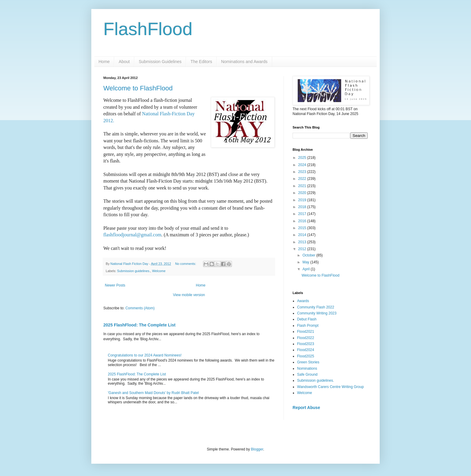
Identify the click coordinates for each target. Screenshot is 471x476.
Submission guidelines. (134, 271)
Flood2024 (306, 350)
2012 (303, 249)
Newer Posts (115, 285)
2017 (303, 214)
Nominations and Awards (244, 62)
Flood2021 (306, 332)
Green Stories (308, 362)
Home (104, 62)
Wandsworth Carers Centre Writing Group (330, 387)
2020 (303, 193)
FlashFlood (148, 29)
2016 (303, 221)
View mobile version (189, 295)
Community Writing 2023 (317, 313)
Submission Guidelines (160, 62)
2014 (303, 235)
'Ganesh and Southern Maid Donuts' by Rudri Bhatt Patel (153, 393)
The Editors (201, 62)
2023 (303, 172)
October (309, 255)
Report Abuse (306, 408)
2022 (303, 179)
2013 (303, 242)
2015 (303, 228)
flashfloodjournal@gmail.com (132, 235)
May (306, 262)
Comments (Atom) (140, 308)
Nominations (307, 368)
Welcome (159, 271)
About (124, 62)
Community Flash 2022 (316, 307)
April (307, 269)
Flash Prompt (308, 326)
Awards (303, 301)
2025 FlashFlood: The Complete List (139, 325)
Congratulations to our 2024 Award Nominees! (145, 355)
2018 (303, 207)
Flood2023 (306, 344)
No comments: (186, 264)
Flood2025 (306, 356)
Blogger (257, 449)
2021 (303, 186)
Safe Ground (307, 374)
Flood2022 (306, 338)
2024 (303, 165)
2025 (303, 158)
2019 (303, 200)
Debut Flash (307, 319)
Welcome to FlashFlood (138, 88)
